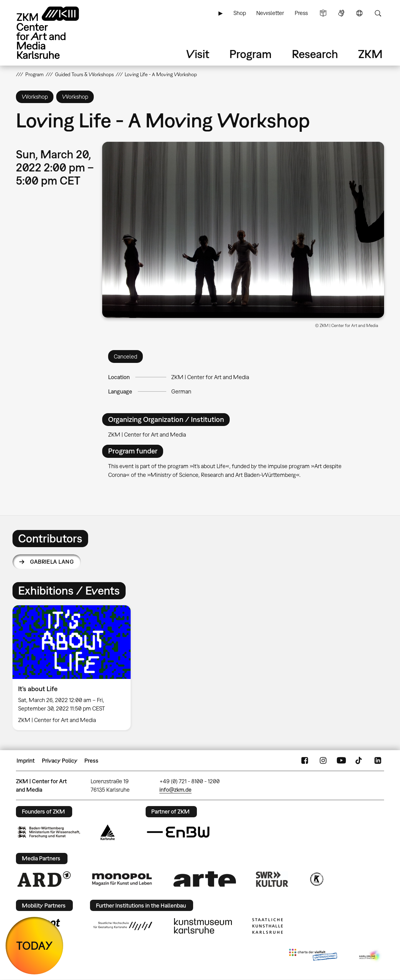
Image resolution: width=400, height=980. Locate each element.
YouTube (341, 761)
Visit (198, 54)
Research (315, 54)
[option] (74, 668)
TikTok (359, 761)
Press (301, 13)
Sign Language (341, 13)
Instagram (323, 761)
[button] (243, 230)
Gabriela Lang (52, 562)
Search (378, 13)
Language (359, 13)
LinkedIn (378, 761)
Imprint (26, 761)
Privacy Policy (60, 761)
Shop (240, 13)
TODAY (35, 945)
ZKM (370, 54)
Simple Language (323, 13)
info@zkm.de (175, 790)
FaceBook (305, 761)
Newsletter (270, 13)
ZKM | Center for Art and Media (210, 377)
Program (250, 54)
